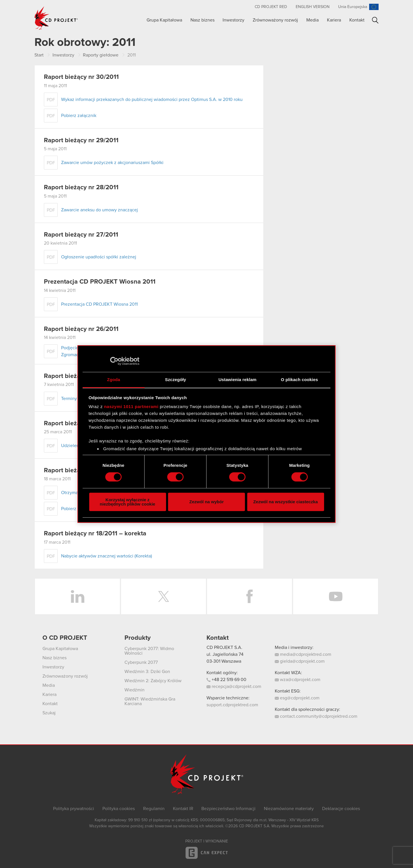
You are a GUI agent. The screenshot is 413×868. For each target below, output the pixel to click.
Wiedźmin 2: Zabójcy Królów (153, 681)
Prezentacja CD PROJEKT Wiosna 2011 (100, 282)
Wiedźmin (135, 690)
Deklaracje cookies (341, 809)
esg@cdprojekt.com (297, 698)
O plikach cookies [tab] (299, 380)
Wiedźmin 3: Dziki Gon (147, 672)
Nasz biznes (202, 20)
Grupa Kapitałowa (164, 20)
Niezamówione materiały (289, 809)
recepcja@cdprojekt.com (234, 686)
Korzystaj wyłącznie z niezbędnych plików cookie (127, 502)
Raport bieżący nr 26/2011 (81, 329)
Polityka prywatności (74, 809)
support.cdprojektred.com (232, 705)
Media (312, 20)
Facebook (250, 596)
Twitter (163, 596)
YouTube (336, 596)
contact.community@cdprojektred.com (316, 716)
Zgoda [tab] (114, 380)
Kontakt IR (183, 809)
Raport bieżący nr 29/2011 (81, 141)
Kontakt (357, 20)
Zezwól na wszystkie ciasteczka (286, 502)
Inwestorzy (233, 20)
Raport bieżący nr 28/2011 (81, 188)
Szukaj (375, 20)
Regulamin (154, 809)
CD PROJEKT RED (271, 7)
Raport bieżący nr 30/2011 (81, 77)
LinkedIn (77, 596)
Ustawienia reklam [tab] (238, 380)
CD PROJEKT (56, 18)
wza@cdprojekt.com (298, 680)
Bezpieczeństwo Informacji (228, 809)
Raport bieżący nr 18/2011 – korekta (95, 534)
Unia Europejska (353, 7)
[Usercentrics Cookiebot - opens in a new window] (114, 361)
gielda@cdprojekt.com (300, 661)
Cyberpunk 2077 (141, 662)
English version (313, 7)
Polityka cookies (119, 809)
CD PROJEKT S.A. (224, 647)
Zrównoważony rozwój (275, 20)
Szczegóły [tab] (175, 380)
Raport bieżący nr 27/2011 (81, 235)
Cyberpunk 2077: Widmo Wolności (149, 651)
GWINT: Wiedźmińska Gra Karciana (150, 701)
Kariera (334, 20)
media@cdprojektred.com (303, 654)
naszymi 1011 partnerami (131, 406)
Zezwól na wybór (206, 502)
